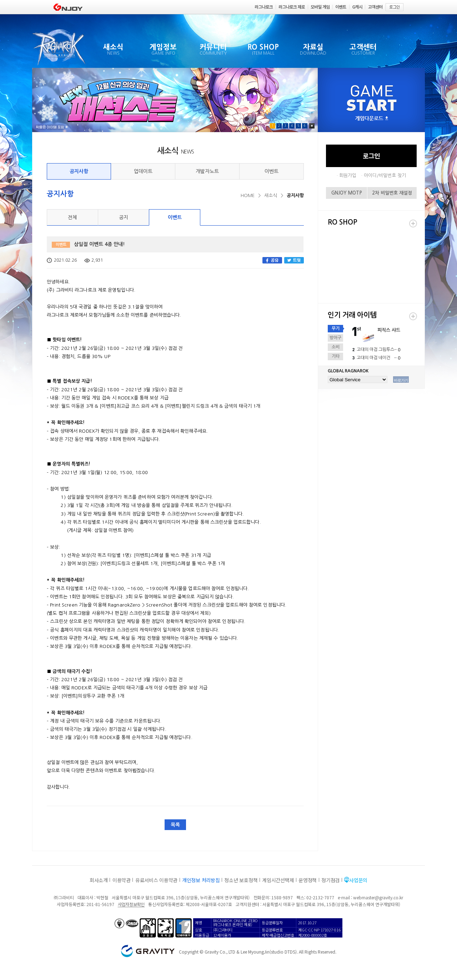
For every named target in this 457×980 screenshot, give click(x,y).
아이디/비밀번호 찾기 (385, 175)
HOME (248, 195)
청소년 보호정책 (241, 880)
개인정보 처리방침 (201, 880)
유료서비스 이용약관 (156, 880)
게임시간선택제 (278, 880)
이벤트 (272, 171)
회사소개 (99, 880)
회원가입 (348, 175)
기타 (336, 356)
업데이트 (143, 171)
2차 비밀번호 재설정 (392, 193)
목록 (175, 825)
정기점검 (330, 880)
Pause (312, 126)
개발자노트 (207, 171)
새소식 (271, 195)
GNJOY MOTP (347, 193)
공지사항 (79, 171)
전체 (72, 217)
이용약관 (122, 880)
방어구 (335, 338)
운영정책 (308, 880)
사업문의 (358, 880)
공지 (124, 217)
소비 (336, 347)
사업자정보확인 (131, 904)
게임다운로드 (372, 119)
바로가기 (401, 380)
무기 (336, 328)
